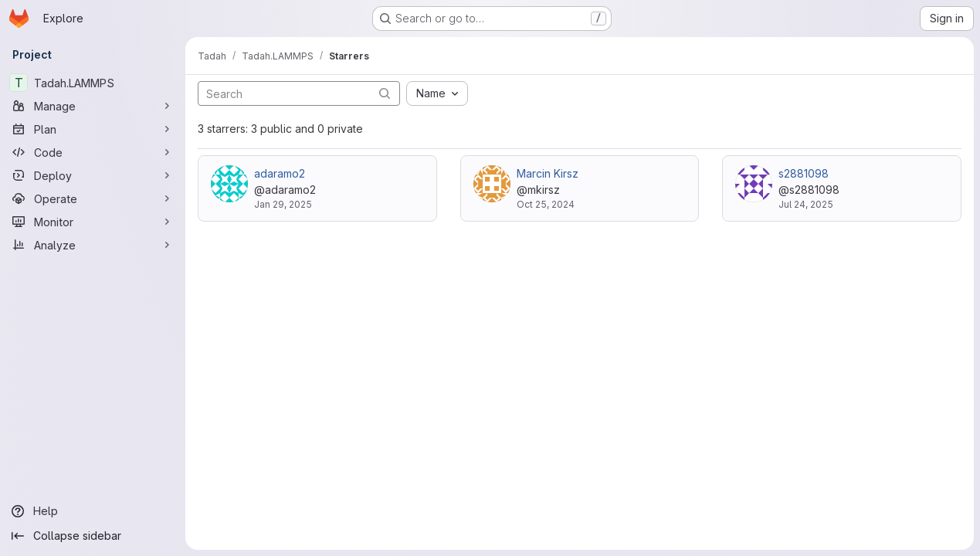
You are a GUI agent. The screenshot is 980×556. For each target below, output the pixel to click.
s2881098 (804, 173)
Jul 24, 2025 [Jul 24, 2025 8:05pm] (806, 204)
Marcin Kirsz (548, 173)
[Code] (93, 152)
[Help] (93, 511)
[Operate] (93, 198)
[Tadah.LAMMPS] (93, 83)
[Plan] (93, 129)
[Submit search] (385, 93)
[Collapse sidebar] (93, 536)
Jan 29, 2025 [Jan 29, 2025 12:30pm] (283, 204)
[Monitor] (93, 222)
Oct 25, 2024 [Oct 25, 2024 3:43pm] (546, 204)
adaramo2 (280, 173)
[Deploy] (93, 175)
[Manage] (93, 106)
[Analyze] (93, 245)
